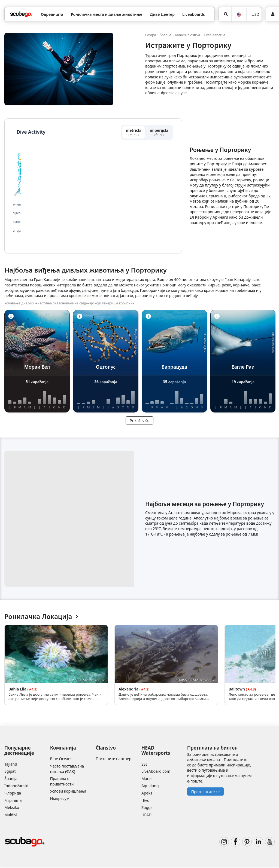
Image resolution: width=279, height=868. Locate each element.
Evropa (151, 35)
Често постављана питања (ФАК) (67, 769)
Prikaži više (139, 421)
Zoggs (147, 808)
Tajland (11, 764)
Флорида (13, 794)
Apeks (147, 794)
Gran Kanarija (215, 35)
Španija (165, 35)
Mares (147, 779)
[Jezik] (239, 15)
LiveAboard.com (156, 772)
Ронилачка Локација (41, 617)
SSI (144, 764)
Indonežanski (16, 786)
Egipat (10, 772)
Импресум (60, 799)
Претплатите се (206, 792)
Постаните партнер (113, 759)
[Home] (21, 14)
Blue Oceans (61, 759)
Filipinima (13, 801)
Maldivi (11, 815)
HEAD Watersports (156, 751)
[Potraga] (225, 14)
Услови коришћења (68, 792)
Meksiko (12, 808)
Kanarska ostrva (187, 35)
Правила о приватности (62, 782)
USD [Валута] (256, 14)
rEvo (145, 801)
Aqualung (150, 786)
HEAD (146, 815)
